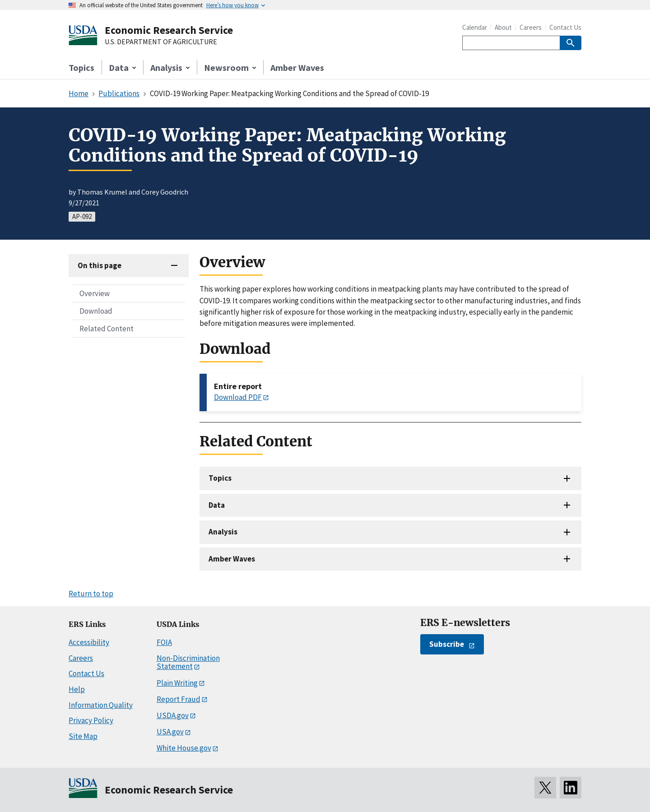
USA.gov (170, 732)
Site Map (83, 736)
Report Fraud (179, 699)
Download (96, 311)
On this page (100, 265)
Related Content (107, 329)
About (503, 27)
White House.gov (184, 748)
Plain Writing (177, 683)
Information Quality (101, 705)
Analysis (223, 532)
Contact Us (565, 27)
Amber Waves (297, 67)
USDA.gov (173, 715)
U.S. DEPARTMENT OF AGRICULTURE (161, 42)
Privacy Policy (91, 720)
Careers (531, 27)
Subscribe (447, 644)
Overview (95, 293)
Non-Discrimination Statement (188, 662)
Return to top (91, 594)
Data (217, 505)
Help (77, 689)
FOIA (164, 642)
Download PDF (238, 397)
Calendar (475, 27)
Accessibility (89, 642)
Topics (81, 67)
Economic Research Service (169, 30)
